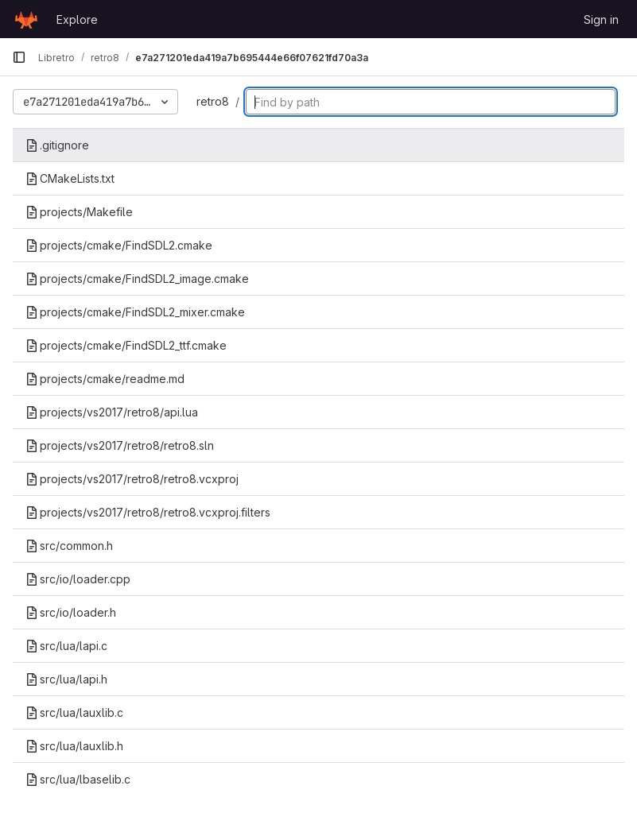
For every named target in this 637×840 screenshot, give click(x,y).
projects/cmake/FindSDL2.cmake (119, 245)
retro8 (213, 101)
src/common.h (69, 546)
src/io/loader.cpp (78, 579)
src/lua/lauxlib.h (74, 746)
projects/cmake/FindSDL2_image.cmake (137, 279)
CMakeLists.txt (70, 178)
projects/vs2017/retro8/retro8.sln (120, 445)
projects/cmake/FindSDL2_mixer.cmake (135, 312)
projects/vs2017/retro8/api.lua (112, 412)
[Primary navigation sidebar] (19, 57)
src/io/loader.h (71, 612)
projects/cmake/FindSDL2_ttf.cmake (126, 345)
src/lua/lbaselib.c (78, 779)
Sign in (601, 19)
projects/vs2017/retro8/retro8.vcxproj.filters (148, 512)
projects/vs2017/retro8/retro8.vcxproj (132, 479)
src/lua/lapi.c (66, 646)
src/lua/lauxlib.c (74, 712)
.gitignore (57, 145)
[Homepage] (26, 19)
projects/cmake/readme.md (105, 379)
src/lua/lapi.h (66, 679)
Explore (77, 19)
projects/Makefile (79, 212)
